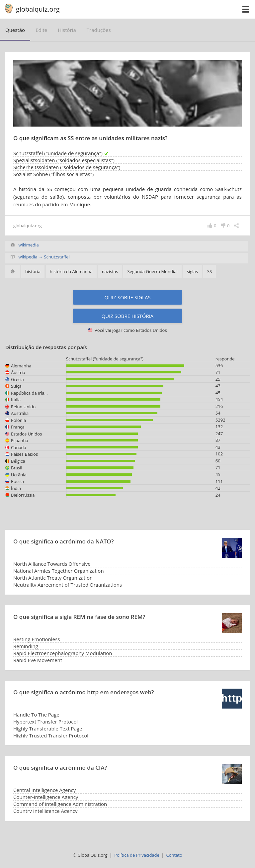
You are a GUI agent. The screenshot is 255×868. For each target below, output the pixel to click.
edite (41, 30)
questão (15, 30)
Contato (174, 855)
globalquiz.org (38, 9)
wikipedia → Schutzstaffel (44, 257)
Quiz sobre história (128, 316)
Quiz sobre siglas (127, 297)
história (67, 30)
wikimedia (28, 245)
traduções (99, 30)
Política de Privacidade (137, 855)
